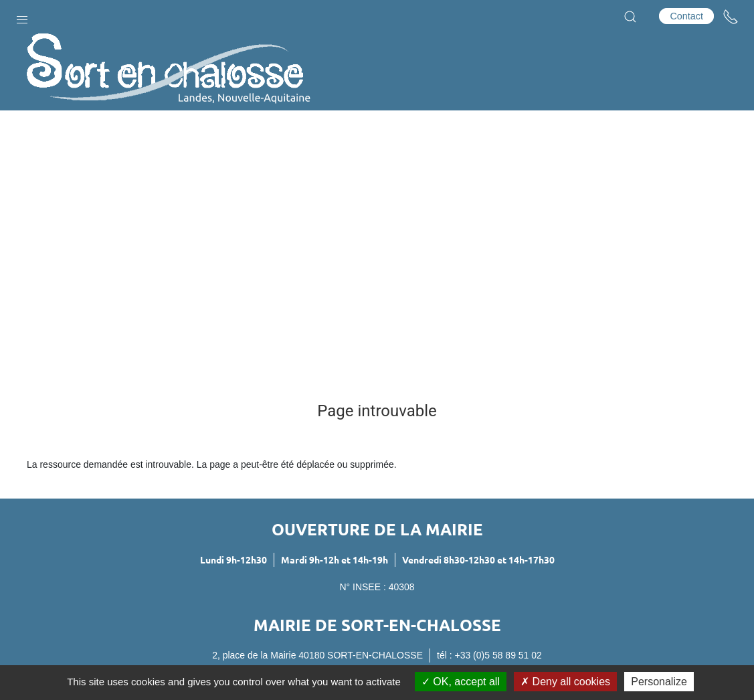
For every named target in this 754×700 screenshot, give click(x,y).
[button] (22, 17)
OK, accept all (461, 682)
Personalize (659, 682)
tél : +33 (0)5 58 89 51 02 (489, 655)
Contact (686, 16)
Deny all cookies (565, 682)
